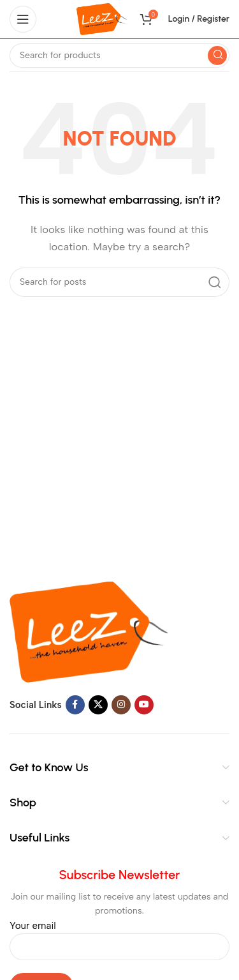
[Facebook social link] (75, 705)
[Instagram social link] (121, 705)
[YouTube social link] (144, 705)
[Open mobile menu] (23, 19)
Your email (119, 936)
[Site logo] (102, 19)
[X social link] (98, 705)
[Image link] (89, 631)
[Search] (119, 56)
